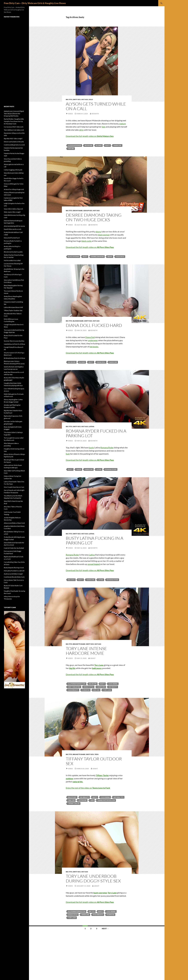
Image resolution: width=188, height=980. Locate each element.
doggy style (89, 687)
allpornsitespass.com (77, 684)
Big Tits (69, 99)
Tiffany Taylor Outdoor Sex (94, 761)
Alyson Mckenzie (75, 145)
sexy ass (96, 690)
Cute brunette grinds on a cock (14, 145)
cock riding (113, 684)
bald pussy (72, 797)
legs (104, 127)
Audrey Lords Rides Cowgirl (13, 574)
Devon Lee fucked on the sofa (14, 142)
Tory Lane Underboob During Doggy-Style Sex (93, 878)
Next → (105, 928)
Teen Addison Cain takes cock (14, 130)
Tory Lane (107, 690)
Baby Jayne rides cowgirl (12, 212)
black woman (104, 235)
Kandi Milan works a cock (13, 229)
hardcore (118, 145)
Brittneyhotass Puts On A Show (14, 358)
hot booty (113, 687)
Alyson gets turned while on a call (96, 106)
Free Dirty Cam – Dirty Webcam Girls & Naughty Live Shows (35, 3)
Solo (91, 99)
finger (79, 469)
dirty (81, 130)
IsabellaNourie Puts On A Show (14, 344)
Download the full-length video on (90, 136)
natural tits (119, 797)
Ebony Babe (78, 211)
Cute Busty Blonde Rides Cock (14, 577)
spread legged (94, 564)
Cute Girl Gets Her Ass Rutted (14, 548)
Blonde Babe (78, 321)
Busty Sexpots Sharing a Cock (14, 568)
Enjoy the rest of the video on (88, 788)
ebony (98, 232)
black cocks (86, 241)
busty (108, 145)
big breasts (85, 797)
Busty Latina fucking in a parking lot (95, 540)
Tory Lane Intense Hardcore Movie (86, 651)
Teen (96, 754)
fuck (68, 454)
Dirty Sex (77, 99)
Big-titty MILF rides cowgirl (13, 139)
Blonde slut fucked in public (13, 252)
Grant (93, 658)
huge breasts (73, 690)
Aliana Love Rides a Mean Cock (14, 523)
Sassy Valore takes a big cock (13, 209)
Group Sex (88, 211)
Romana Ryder (107, 447)
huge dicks (120, 257)
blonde (99, 145)
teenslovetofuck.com (106, 800)
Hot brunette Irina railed (12, 260)
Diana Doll (90, 337)
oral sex (71, 800)
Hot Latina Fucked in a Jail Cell (14, 571)
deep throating (74, 687)
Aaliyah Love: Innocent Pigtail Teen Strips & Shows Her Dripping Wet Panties (14, 114)
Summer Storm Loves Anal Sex (14, 341)
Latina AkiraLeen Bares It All (13, 307)
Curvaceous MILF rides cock (14, 127)
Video (70, 114)
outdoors (82, 800)
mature (122, 124)
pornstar (86, 690)
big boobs (89, 145)
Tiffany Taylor (74, 803)
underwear (93, 340)
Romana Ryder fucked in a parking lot (96, 433)
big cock (71, 580)
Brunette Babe (79, 644)
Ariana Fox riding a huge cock (14, 189)
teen (92, 800)
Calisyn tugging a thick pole (13, 170)
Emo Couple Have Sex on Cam (14, 487)
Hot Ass (85, 99)
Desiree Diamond (97, 257)
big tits (92, 911)
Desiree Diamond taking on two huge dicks (94, 217)
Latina (91, 427)
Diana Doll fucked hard (94, 325)
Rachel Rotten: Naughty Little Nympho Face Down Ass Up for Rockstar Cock (14, 121)
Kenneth (95, 114)
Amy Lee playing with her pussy (14, 226)
